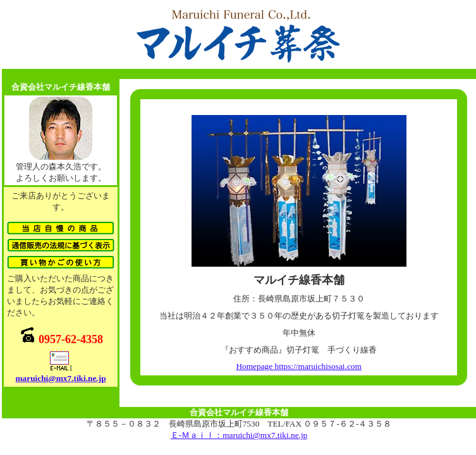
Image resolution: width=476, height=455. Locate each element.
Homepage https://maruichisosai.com (298, 366)
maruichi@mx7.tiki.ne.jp (60, 378)
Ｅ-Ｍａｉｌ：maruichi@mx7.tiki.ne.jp (239, 435)
